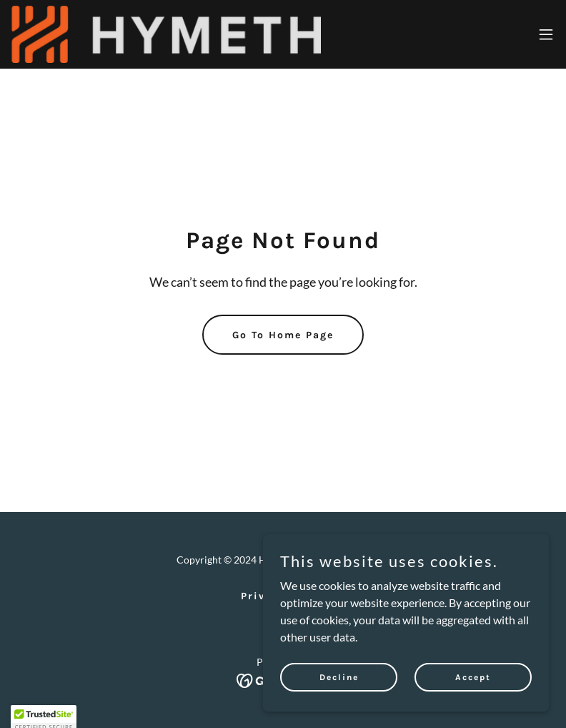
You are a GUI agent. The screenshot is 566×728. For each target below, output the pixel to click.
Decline (339, 706)
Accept (473, 706)
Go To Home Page (283, 335)
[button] (546, 34)
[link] (166, 34)
